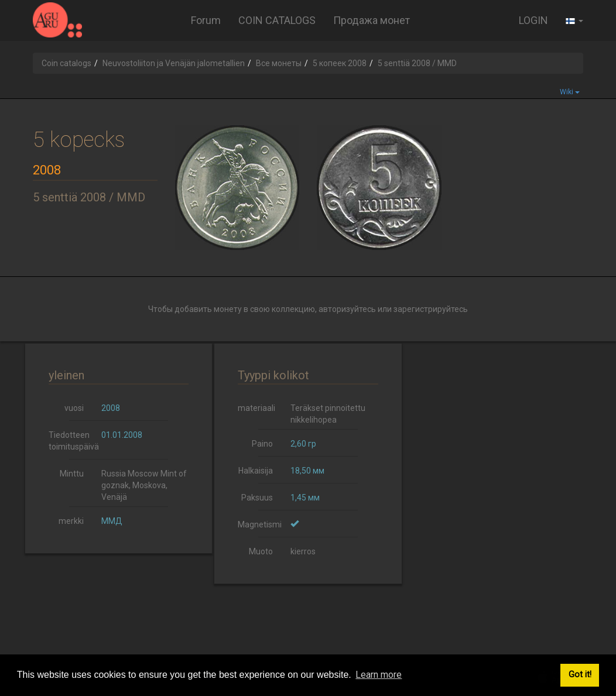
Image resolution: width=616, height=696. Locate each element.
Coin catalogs (66, 63)
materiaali (256, 408)
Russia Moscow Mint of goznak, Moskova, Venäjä (144, 485)
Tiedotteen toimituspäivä (71, 441)
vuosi (74, 408)
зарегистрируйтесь (431, 309)
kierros (303, 551)
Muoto (261, 551)
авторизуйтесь (347, 309)
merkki (71, 521)
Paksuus (257, 498)
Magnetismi (260, 524)
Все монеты (279, 63)
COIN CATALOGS (277, 20)
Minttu (72, 474)
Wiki (570, 92)
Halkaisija (256, 471)
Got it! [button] (580, 675)
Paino (262, 444)
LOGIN (533, 20)
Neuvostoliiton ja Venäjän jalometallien (174, 63)
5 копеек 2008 (340, 63)
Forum (206, 20)
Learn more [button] (379, 675)
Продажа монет (372, 20)
